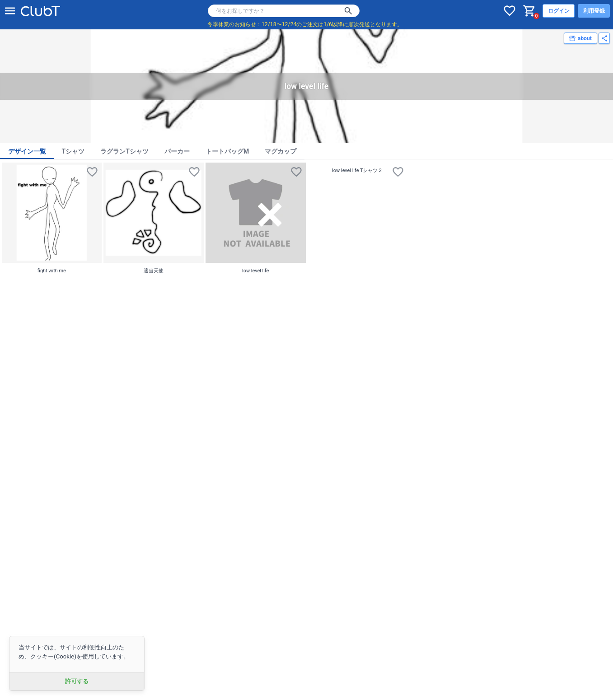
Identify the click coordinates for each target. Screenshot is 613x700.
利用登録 (594, 11)
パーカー (177, 151)
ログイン (559, 11)
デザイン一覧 (27, 151)
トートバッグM (227, 151)
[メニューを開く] (10, 11)
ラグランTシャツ (124, 151)
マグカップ (281, 151)
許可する (77, 681)
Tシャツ (73, 151)
